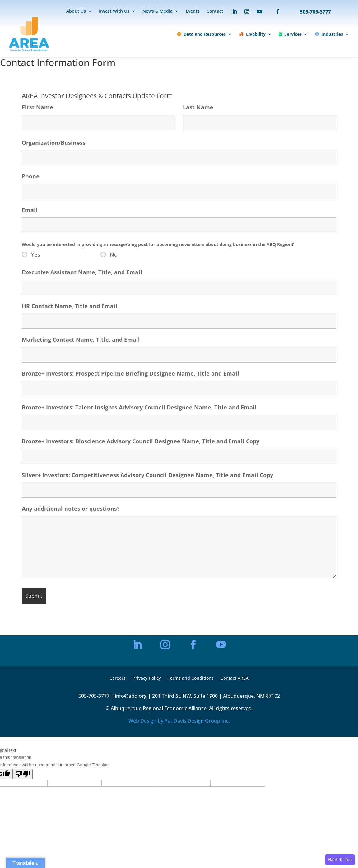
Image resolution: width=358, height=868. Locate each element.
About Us (76, 11)
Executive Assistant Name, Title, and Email (82, 272)
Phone (31, 176)
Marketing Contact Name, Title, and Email (81, 340)
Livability (252, 34)
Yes (36, 254)
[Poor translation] (23, 774)
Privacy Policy (147, 678)
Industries (329, 34)
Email (30, 210)
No (114, 254)
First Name (37, 107)
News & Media (158, 11)
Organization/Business (54, 143)
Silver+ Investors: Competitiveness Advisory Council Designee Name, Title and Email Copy (147, 475)
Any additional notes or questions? (71, 509)
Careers (118, 678)
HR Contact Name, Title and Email (70, 306)
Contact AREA (235, 678)
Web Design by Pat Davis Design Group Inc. (179, 721)
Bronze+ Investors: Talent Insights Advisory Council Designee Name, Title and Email (139, 407)
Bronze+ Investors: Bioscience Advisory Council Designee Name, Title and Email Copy (141, 441)
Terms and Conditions (191, 678)
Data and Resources (201, 34)
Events (193, 11)
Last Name (198, 107)
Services (290, 34)
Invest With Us (114, 11)
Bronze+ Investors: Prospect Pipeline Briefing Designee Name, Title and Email (130, 373)
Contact (215, 11)
